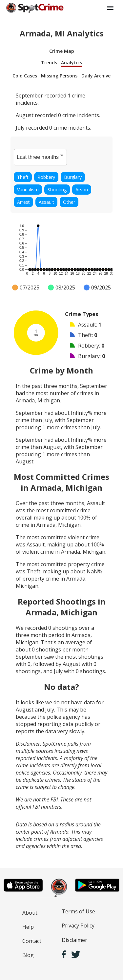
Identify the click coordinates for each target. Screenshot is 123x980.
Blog (28, 955)
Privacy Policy (78, 926)
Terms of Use (78, 911)
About (30, 913)
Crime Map (62, 51)
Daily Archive (96, 76)
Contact (32, 941)
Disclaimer (74, 940)
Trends (49, 63)
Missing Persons (59, 76)
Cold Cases (25, 76)
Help (28, 927)
